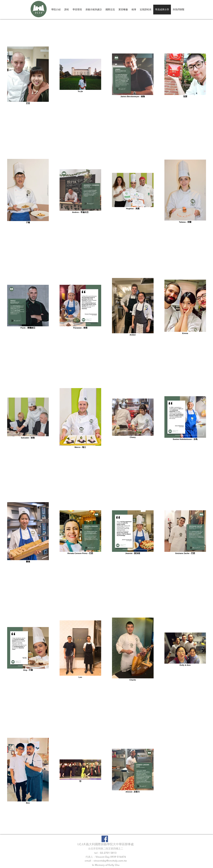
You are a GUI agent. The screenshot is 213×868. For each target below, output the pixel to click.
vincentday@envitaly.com (108, 861)
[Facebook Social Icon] (105, 839)
